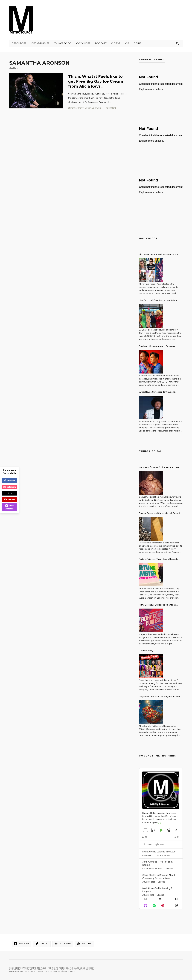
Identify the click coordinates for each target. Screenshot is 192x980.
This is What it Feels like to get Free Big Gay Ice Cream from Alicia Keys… (96, 81)
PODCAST (101, 43)
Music (98, 108)
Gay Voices (83, 43)
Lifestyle (89, 108)
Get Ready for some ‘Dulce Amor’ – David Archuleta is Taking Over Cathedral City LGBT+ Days (159, 468)
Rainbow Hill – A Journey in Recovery (157, 346)
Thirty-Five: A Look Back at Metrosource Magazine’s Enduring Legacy (159, 255)
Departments (40, 43)
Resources (19, 43)
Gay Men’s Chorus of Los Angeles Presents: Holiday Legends (161, 697)
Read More (112, 108)
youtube (10, 499)
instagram (10, 487)
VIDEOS (116, 43)
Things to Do (63, 43)
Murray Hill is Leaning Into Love (159, 852)
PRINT (138, 43)
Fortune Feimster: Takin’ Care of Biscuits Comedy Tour (159, 559)
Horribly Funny (146, 651)
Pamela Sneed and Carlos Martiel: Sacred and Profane (159, 514)
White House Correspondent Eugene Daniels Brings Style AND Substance (157, 392)
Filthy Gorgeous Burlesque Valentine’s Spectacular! (158, 605)
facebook (10, 481)
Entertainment (76, 108)
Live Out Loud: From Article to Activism (158, 300)
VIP (127, 43)
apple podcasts (9, 507)
